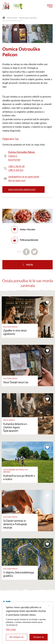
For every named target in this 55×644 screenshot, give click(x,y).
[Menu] (50, 6)
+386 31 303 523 (16, 170)
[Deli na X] (34, 252)
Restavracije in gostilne (28, 18)
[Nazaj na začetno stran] (6, 6)
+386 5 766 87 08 (16, 166)
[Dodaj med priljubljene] (23, 230)
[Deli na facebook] (26, 252)
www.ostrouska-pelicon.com (22, 189)
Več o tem (11, 630)
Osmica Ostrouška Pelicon (12, 21)
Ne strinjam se (16, 637)
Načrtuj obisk (12, 18)
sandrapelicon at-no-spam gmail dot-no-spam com (24, 179)
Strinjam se (38, 637)
